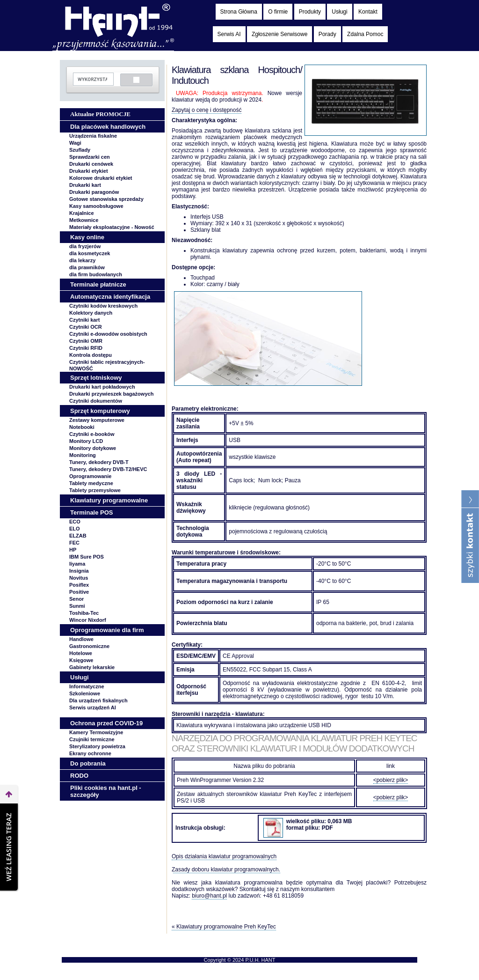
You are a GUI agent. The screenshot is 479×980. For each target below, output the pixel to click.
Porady (327, 34)
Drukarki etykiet (89, 171)
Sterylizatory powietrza (97, 746)
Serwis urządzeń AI (93, 707)
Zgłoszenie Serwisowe (279, 34)
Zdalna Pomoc (365, 34)
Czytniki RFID (86, 348)
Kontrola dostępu (91, 355)
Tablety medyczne (91, 483)
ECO (75, 522)
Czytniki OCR (86, 327)
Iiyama (77, 564)
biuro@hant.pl (209, 896)
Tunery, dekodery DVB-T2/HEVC (108, 469)
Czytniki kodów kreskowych (103, 306)
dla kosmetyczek (90, 253)
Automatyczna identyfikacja (110, 297)
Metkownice (84, 220)
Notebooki (82, 427)
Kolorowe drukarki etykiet (101, 178)
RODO (79, 776)
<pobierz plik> (391, 780)
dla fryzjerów (85, 246)
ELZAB (78, 536)
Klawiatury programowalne (109, 500)
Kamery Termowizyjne (96, 732)
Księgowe (81, 660)
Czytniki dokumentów (96, 401)
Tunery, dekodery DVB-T (99, 462)
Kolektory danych (91, 313)
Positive (79, 592)
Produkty (310, 12)
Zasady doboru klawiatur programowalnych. (226, 869)
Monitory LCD (86, 441)
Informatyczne (87, 686)
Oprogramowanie (90, 476)
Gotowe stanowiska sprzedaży (106, 199)
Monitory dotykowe (93, 448)
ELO (75, 529)
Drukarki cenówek (91, 164)
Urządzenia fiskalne (93, 136)
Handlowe (81, 639)
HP (73, 550)
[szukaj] (92, 79)
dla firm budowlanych (96, 274)
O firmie (278, 12)
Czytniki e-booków (92, 434)
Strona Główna (239, 12)
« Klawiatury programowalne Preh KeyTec (224, 927)
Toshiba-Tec (84, 613)
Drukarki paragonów (94, 192)
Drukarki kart (85, 185)
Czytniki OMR (86, 341)
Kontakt (368, 12)
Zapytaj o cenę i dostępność (207, 110)
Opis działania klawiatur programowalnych (224, 856)
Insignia (79, 571)
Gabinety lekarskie (92, 667)
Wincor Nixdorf (88, 620)
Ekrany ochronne (90, 753)
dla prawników (87, 267)
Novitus (79, 578)
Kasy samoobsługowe (96, 206)
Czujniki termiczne (92, 739)
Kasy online (87, 237)
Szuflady (80, 150)
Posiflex (79, 585)
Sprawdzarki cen (90, 157)
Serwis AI (229, 34)
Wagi (75, 143)
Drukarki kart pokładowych (102, 387)
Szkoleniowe (85, 693)
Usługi (339, 12)
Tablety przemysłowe (95, 490)
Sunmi (77, 606)
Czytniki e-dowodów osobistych (108, 334)
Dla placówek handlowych (108, 127)
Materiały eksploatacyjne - (112, 227)
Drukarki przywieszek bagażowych (111, 394)
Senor (76, 599)
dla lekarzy (82, 260)
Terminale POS (92, 512)
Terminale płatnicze (98, 284)
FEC (74, 543)
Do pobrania (88, 763)
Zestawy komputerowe (97, 420)
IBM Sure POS (87, 557)
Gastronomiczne (89, 646)
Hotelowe (81, 653)
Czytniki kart (84, 320)
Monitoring (83, 455)
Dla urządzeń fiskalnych (98, 700)
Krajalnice (82, 213)
